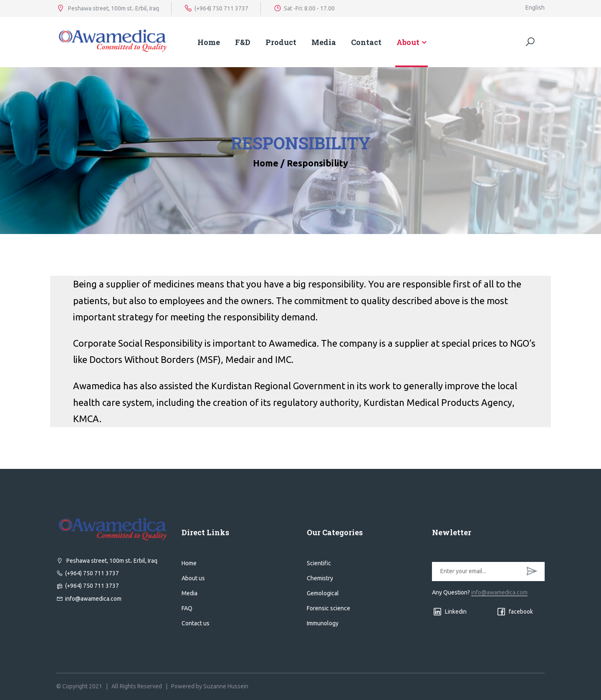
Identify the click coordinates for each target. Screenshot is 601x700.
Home (209, 42)
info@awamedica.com (89, 599)
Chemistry (320, 578)
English (535, 8)
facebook (514, 612)
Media (324, 42)
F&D (243, 42)
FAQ (187, 608)
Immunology (323, 623)
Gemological (323, 593)
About (408, 42)
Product (281, 42)
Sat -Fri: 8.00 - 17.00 (304, 8)
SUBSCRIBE (532, 571)
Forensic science (328, 608)
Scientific (319, 563)
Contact (366, 42)
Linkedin (449, 612)
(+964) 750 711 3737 (216, 8)
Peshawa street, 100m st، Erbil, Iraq (108, 8)
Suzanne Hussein (226, 686)
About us (193, 578)
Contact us (196, 623)
